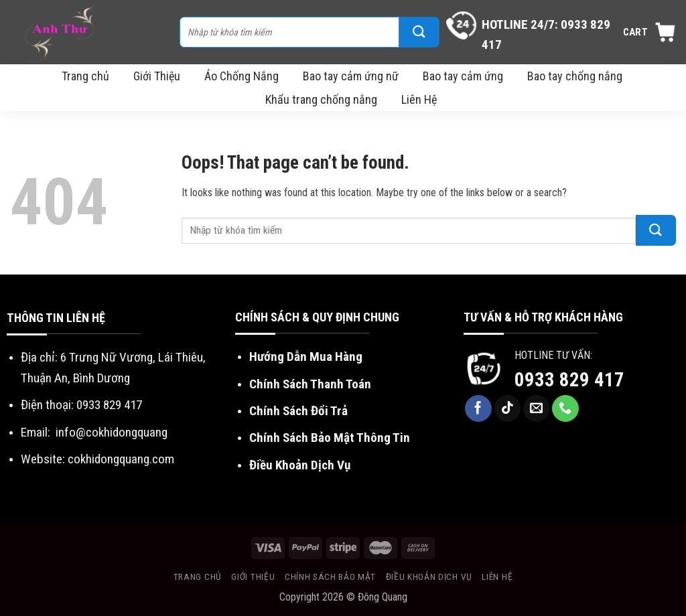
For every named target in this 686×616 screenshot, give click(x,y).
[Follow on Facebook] (478, 408)
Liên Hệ (419, 99)
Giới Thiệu (157, 76)
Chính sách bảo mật (330, 576)
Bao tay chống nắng (575, 76)
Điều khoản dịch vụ (429, 576)
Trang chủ (85, 76)
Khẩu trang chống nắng (321, 99)
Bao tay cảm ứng (463, 76)
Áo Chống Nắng (242, 76)
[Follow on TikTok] (508, 408)
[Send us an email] (537, 408)
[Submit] (419, 32)
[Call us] (565, 408)
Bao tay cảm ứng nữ (351, 76)
